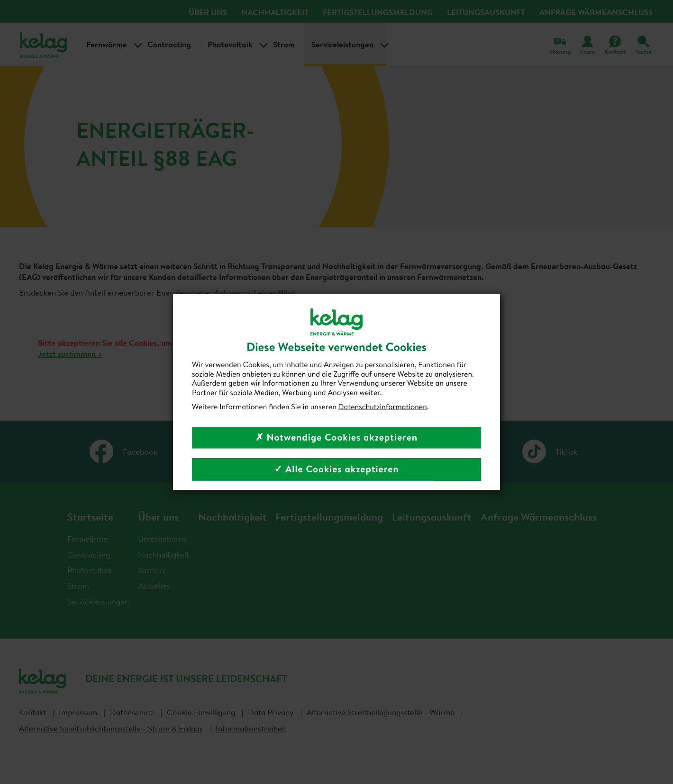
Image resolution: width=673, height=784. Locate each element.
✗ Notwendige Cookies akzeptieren (336, 437)
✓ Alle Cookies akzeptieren (336, 469)
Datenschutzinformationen (383, 406)
